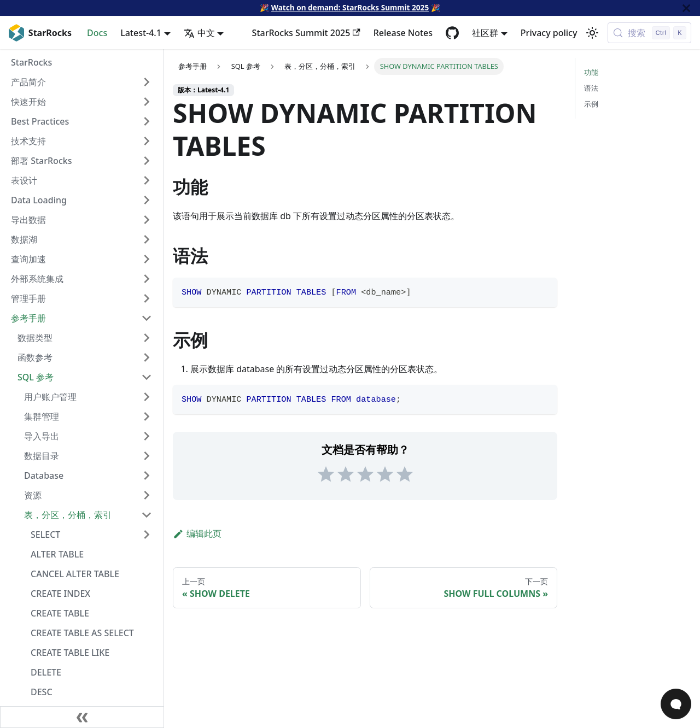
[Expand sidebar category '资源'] (147, 495)
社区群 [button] (485, 33)
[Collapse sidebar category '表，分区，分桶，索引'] (147, 515)
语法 (591, 88)
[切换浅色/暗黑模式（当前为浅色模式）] (592, 33)
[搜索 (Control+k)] (649, 33)
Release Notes (403, 33)
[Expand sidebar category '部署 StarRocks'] (147, 161)
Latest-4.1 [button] (141, 33)
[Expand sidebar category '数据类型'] (147, 338)
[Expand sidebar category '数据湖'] (147, 239)
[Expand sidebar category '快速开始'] (147, 102)
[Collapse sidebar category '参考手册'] (147, 318)
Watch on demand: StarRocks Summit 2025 (350, 7)
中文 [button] (199, 33)
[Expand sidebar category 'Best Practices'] (147, 121)
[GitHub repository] (452, 33)
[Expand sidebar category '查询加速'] (147, 259)
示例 (591, 104)
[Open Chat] (676, 704)
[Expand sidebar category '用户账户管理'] (147, 397)
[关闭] (686, 8)
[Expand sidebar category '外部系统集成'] (147, 279)
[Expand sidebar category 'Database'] (147, 475)
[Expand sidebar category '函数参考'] (147, 357)
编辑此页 (197, 533)
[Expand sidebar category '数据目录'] (147, 456)
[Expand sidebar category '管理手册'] (147, 298)
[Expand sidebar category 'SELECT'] (147, 535)
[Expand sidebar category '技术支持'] (147, 141)
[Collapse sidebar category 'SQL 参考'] (147, 377)
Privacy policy (549, 33)
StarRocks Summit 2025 (306, 33)
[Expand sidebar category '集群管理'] (147, 416)
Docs (97, 33)
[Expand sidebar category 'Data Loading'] (147, 200)
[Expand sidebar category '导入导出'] (147, 436)
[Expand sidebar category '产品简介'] (147, 82)
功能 (591, 72)
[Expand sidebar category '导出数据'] (147, 220)
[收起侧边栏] (82, 717)
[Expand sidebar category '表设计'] (147, 180)
